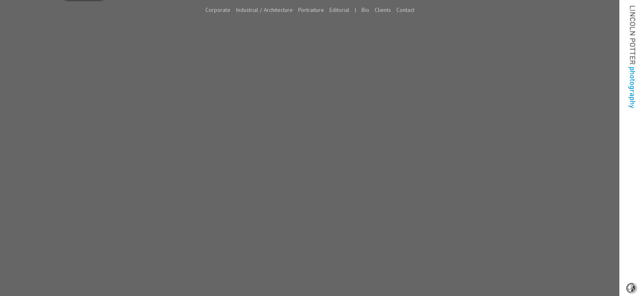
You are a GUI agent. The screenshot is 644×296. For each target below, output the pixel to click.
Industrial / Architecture (264, 10)
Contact (405, 10)
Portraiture (311, 10)
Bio (365, 10)
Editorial (339, 10)
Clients (383, 10)
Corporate (218, 10)
